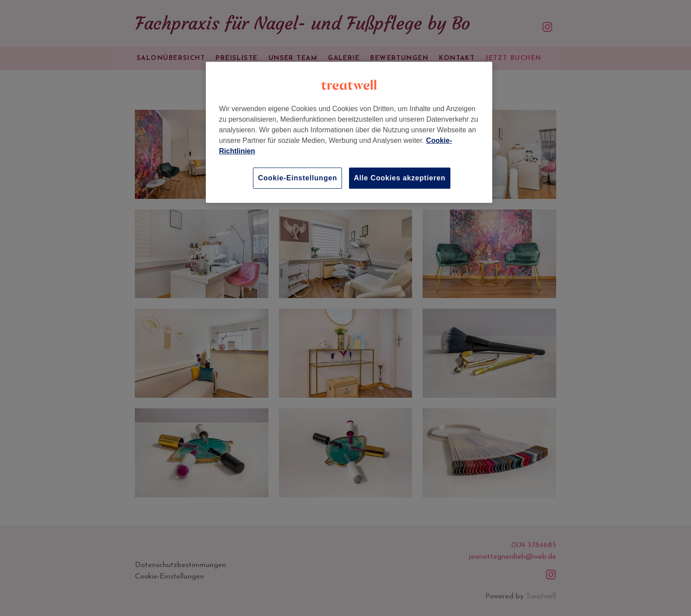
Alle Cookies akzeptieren (400, 178)
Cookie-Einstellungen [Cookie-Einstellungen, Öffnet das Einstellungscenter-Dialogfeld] (297, 178)
